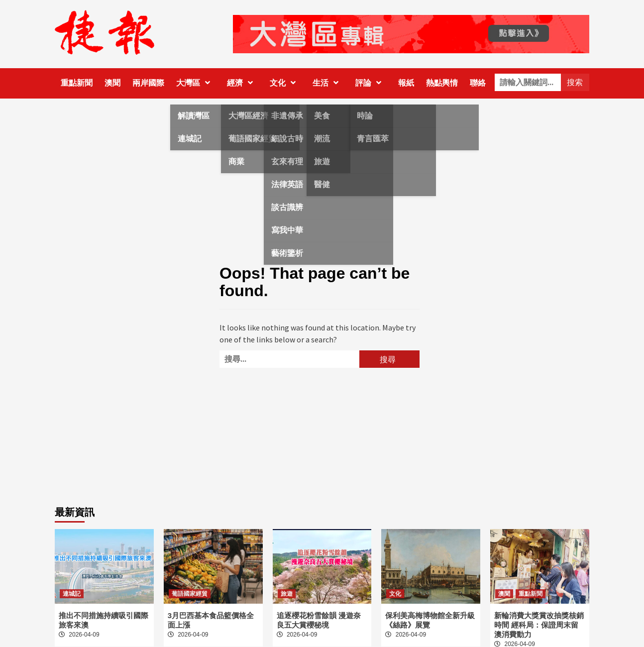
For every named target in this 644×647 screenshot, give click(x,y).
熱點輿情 (442, 83)
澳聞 (112, 83)
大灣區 (196, 83)
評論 (371, 83)
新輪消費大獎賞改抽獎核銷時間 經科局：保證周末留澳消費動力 (539, 625)
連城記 (72, 594)
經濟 (242, 83)
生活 (328, 83)
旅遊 (287, 594)
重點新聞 (77, 83)
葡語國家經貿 (190, 594)
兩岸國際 (148, 83)
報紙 (406, 83)
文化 (285, 83)
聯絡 (478, 83)
